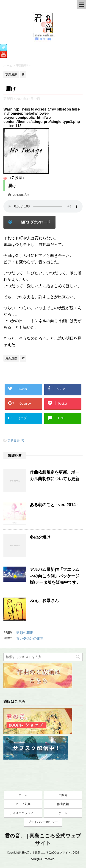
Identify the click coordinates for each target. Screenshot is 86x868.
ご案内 (63, 795)
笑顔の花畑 (25, 633)
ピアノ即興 (23, 804)
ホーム (23, 795)
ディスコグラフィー (23, 813)
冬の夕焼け (40, 537)
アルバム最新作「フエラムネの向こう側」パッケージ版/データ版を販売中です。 (55, 576)
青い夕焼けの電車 (30, 638)
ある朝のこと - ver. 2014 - (54, 505)
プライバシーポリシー (43, 822)
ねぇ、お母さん (44, 601)
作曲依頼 (63, 804)
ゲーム (63, 813)
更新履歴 (14, 441)
